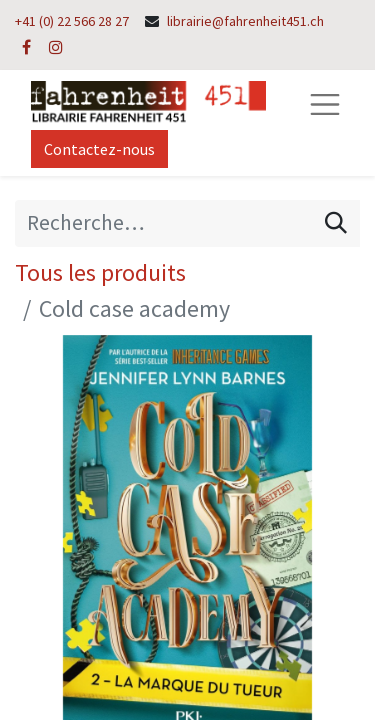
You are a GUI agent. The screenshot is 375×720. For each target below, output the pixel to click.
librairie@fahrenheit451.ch (245, 21)
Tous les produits (100, 272)
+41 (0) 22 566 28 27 (72, 21)
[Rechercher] (336, 223)
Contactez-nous (99, 149)
